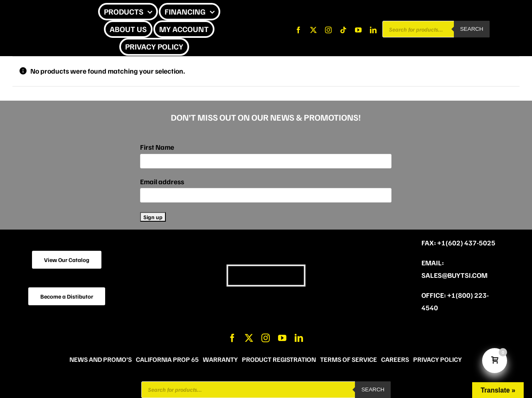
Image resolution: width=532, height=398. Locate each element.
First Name (157, 147)
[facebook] (298, 30)
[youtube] (358, 30)
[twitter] (313, 30)
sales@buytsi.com (454, 275)
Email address (162, 182)
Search (472, 29)
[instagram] (328, 30)
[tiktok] (343, 30)
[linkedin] (373, 30)
